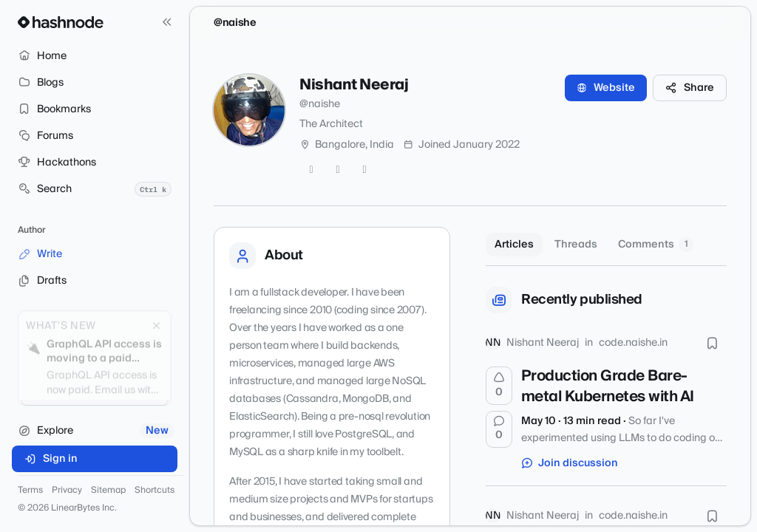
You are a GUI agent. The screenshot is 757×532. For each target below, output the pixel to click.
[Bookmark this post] (712, 343)
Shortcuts (155, 491)
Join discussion (570, 463)
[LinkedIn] (364, 170)
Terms (30, 491)
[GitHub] (338, 170)
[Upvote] (499, 386)
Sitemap (108, 491)
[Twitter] (311, 170)
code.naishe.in (633, 343)
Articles (514, 245)
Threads (576, 245)
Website (606, 88)
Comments (656, 245)
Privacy (67, 491)
